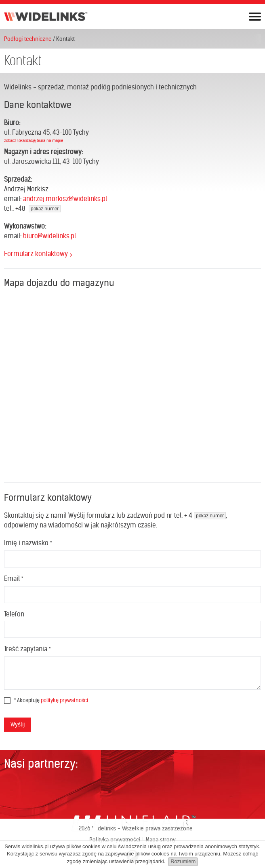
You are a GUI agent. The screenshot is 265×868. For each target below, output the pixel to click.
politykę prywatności (64, 700)
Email (14, 578)
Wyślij (18, 724)
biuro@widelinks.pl (49, 236)
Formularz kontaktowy (36, 254)
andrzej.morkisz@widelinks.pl (65, 199)
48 (39, 208)
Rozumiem (183, 861)
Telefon (14, 614)
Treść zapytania (27, 649)
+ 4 (205, 515)
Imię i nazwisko (28, 543)
